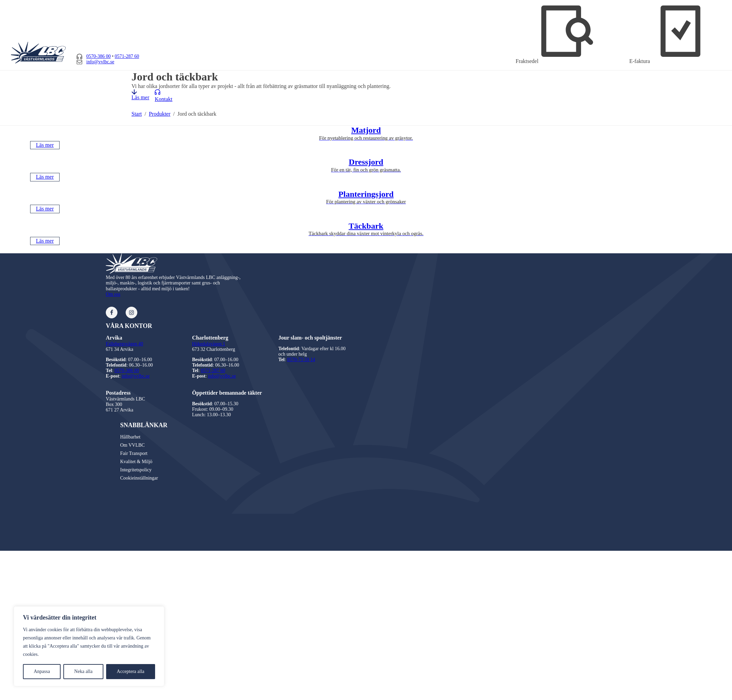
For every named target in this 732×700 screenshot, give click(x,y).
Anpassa (42, 671)
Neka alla (83, 671)
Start (137, 114)
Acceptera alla (130, 671)
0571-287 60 (127, 56)
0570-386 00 (98, 56)
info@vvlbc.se (100, 62)
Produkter (160, 114)
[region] (89, 646)
